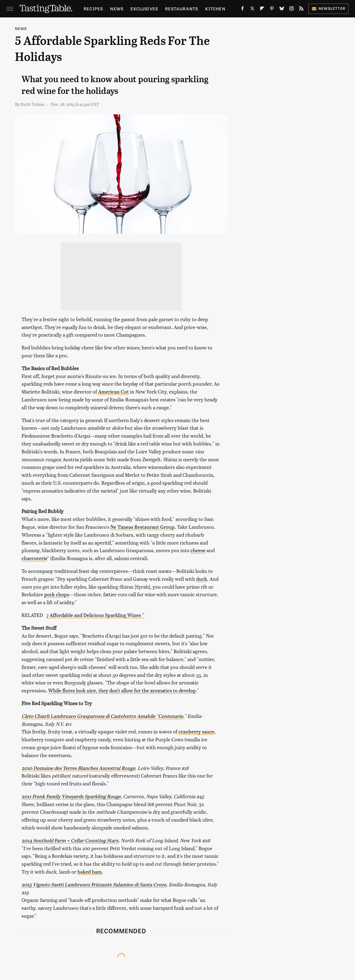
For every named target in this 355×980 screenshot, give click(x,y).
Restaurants (182, 9)
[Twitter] (252, 10)
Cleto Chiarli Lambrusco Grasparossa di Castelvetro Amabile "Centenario (102, 716)
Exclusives (144, 9)
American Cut (113, 391)
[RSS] (301, 10)
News (117, 9)
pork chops (57, 594)
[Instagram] (292, 10)
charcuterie (34, 558)
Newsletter (328, 8)
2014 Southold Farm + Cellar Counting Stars (70, 840)
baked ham (89, 872)
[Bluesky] (282, 10)
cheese (198, 550)
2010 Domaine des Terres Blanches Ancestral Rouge (78, 768)
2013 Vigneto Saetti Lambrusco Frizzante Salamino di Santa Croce (94, 884)
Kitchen (215, 9)
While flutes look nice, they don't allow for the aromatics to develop (122, 690)
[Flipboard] (262, 10)
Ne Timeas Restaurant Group (142, 527)
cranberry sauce (196, 731)
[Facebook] (242, 10)
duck (202, 579)
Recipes (93, 9)
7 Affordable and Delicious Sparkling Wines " (95, 615)
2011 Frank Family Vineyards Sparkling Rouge (71, 796)
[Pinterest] (272, 10)
